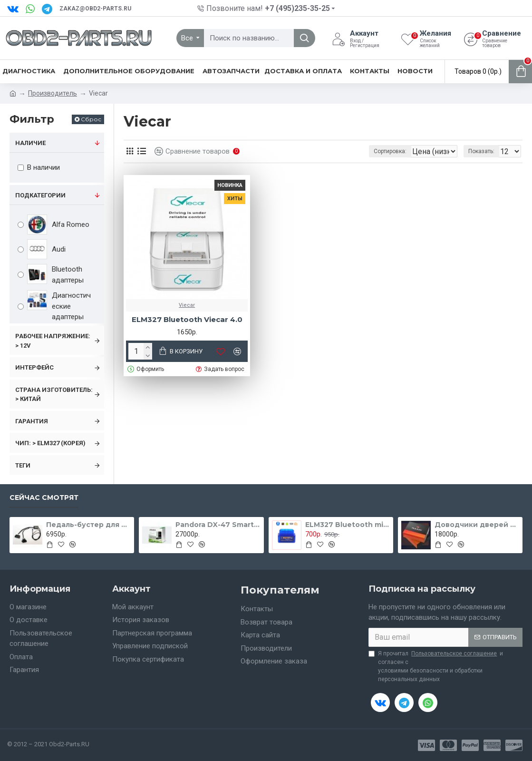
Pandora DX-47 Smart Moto (218, 525)
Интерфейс (34, 367)
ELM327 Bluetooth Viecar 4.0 (187, 319)
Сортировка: (348, 151)
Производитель (53, 93)
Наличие (30, 143)
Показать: (484, 151)
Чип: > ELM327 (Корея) (50, 443)
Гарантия (32, 421)
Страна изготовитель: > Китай (54, 395)
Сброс (91, 119)
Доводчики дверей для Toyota (477, 525)
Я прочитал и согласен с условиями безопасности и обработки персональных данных (436, 666)
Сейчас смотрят (44, 498)
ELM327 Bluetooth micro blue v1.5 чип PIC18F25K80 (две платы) (348, 525)
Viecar (187, 305)
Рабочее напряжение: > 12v (53, 341)
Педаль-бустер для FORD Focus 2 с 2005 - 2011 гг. (88, 525)
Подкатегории (40, 195)
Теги (23, 465)
